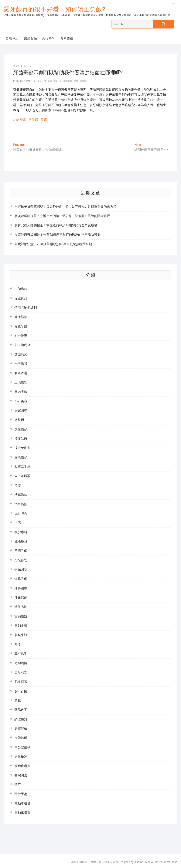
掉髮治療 (21, 439)
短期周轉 (21, 663)
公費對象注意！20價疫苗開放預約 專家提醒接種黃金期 (53, 244)
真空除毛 (21, 654)
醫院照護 (21, 775)
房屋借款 (21, 429)
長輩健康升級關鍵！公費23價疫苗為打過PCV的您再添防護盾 (57, 235)
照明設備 (21, 551)
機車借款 (21, 495)
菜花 (18, 700)
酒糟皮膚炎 (22, 766)
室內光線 (21, 392)
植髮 (18, 485)
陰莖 (18, 785)
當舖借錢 (21, 616)
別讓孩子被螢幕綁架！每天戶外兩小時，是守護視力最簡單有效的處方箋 (65, 207)
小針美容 (21, 401)
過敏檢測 (21, 757)
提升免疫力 (22, 448)
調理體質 (21, 719)
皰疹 (18, 644)
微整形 (19, 420)
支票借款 (21, 457)
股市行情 (21, 691)
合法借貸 (21, 364)
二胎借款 (21, 289)
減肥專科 (21, 532)
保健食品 (21, 298)
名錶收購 (21, 373)
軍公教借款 (22, 747)
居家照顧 (21, 411)
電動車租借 (22, 803)
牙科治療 (42, 81)
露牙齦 (83, 81)
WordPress (171, 862)
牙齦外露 (68, 81)
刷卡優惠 (21, 336)
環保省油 (21, 607)
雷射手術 (21, 794)
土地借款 (21, 382)
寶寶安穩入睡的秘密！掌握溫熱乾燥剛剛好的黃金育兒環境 (56, 225)
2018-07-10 (22, 66)
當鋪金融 (31, 38)
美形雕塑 (21, 672)
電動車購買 (22, 813)
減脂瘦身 (21, 541)
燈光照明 (21, 570)
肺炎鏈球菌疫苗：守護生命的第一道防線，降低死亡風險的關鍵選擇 (62, 216)
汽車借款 (21, 504)
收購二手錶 (22, 467)
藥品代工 (21, 710)
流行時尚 (49, 38)
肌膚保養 (21, 682)
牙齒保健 (53, 81)
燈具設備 (21, 579)
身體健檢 (21, 729)
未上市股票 (22, 476)
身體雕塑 (21, 738)
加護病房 (21, 354)
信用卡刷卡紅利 (26, 308)
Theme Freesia (144, 862)
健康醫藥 (67, 38)
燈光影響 (21, 560)
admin (27, 81)
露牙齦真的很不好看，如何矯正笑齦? (54, 9)
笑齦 (76, 81)
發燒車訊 (12, 38)
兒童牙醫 (21, 326)
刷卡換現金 (22, 345)
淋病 (18, 523)
